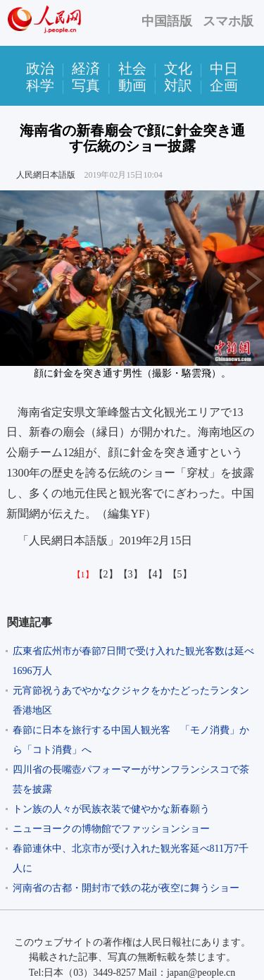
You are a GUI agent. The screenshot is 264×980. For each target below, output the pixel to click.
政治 (40, 68)
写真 (86, 85)
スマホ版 (228, 21)
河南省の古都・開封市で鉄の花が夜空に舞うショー (126, 888)
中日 (224, 68)
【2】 (106, 574)
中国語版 (167, 21)
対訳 (178, 85)
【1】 (83, 575)
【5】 (180, 574)
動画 (132, 85)
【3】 (131, 574)
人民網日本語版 (46, 175)
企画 (224, 85)
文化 (178, 68)
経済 (86, 68)
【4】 (155, 574)
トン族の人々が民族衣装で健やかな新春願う (111, 809)
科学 (40, 85)
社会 (132, 68)
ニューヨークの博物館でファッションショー (111, 829)
